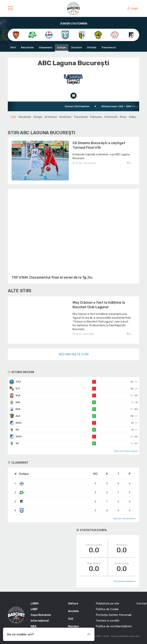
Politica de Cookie (107, 609)
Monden (73, 626)
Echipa (38, 117)
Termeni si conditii (107, 621)
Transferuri (108, 47)
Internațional (40, 621)
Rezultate (27, 47)
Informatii (111, 117)
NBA (34, 626)
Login (133, 8)
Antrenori (51, 117)
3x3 (71, 619)
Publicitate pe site (107, 604)
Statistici (65, 117)
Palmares (96, 117)
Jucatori (76, 47)
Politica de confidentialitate (114, 626)
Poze (123, 117)
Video (132, 117)
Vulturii (73, 604)
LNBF (34, 609)
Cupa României (41, 615)
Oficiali (91, 47)
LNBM (35, 604)
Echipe (61, 47)
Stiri (13, 47)
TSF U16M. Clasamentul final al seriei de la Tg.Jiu (52, 277)
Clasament (45, 47)
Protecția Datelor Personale (114, 615)
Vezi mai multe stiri (74, 354)
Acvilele (73, 611)
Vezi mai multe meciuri (126, 451)
